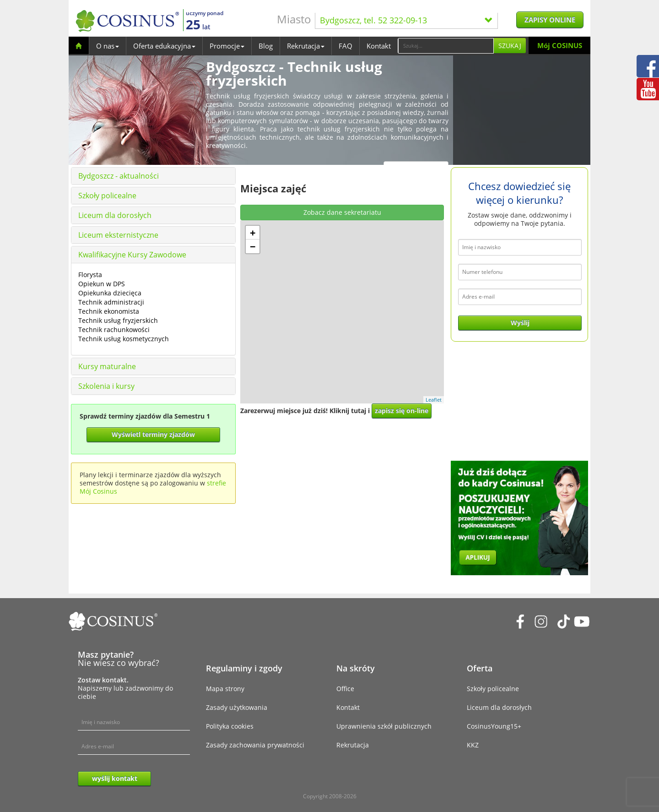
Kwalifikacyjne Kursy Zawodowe (132, 255)
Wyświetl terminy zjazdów (153, 434)
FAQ (346, 46)
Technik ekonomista (109, 311)
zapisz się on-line (402, 411)
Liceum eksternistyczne (118, 235)
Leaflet (434, 400)
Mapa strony (225, 689)
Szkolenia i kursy (106, 386)
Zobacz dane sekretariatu (342, 212)
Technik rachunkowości (114, 330)
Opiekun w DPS (102, 284)
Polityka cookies (230, 726)
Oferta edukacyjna (164, 46)
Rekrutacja (306, 46)
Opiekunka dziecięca (110, 293)
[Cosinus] (127, 21)
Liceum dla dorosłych (115, 215)
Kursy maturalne (107, 366)
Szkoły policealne (107, 196)
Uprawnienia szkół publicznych (384, 726)
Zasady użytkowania (237, 707)
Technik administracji (111, 302)
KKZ (473, 745)
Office (345, 689)
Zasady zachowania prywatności (255, 745)
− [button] (253, 246)
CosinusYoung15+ (494, 726)
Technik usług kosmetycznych (124, 339)
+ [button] (253, 233)
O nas (108, 46)
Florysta (90, 275)
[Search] (446, 46)
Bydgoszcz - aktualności (119, 176)
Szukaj (510, 46)
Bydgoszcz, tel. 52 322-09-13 (406, 20)
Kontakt (379, 46)
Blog (266, 46)
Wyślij (520, 323)
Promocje (227, 46)
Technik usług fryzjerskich (118, 320)
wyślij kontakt (115, 778)
